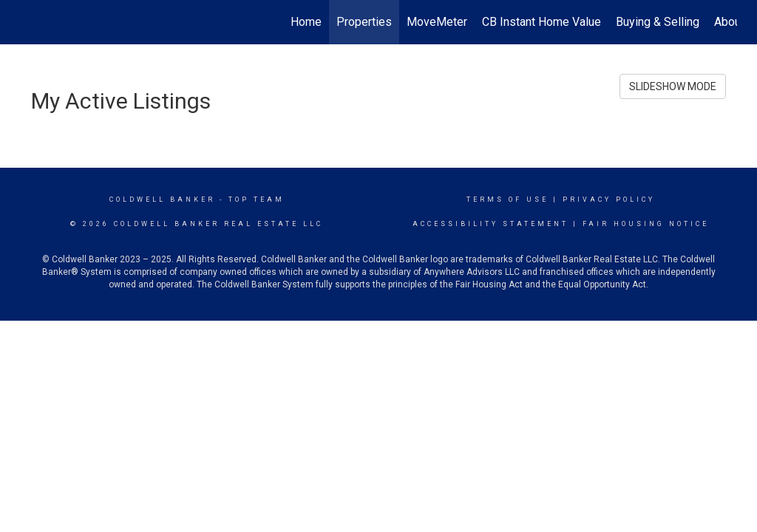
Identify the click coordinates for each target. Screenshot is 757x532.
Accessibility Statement (490, 224)
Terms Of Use (508, 199)
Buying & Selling (658, 22)
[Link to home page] (28, 22)
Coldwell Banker (162, 199)
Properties (364, 22)
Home (306, 22)
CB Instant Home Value (542, 22)
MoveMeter (437, 22)
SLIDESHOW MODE (673, 86)
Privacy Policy (609, 199)
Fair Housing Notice (646, 224)
